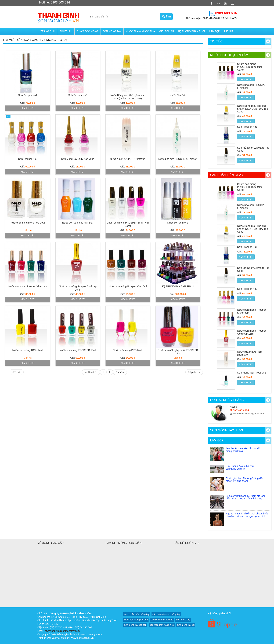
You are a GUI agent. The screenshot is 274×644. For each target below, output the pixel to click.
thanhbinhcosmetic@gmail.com (247, 414)
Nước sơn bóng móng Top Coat (28, 223)
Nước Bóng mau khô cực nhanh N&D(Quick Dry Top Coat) (253, 109)
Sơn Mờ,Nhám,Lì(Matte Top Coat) (253, 149)
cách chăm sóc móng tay (137, 614)
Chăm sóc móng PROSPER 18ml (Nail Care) (250, 67)
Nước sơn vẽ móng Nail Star (78, 223)
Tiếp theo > (194, 372)
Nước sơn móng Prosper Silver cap (28, 286)
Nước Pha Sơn (178, 95)
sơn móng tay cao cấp (135, 625)
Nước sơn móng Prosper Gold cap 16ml (252, 332)
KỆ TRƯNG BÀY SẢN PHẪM (178, 286)
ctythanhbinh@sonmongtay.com (62, 631)
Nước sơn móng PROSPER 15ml (78, 350)
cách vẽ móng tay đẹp (162, 620)
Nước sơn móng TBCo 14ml (28, 350)
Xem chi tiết (28, 108)
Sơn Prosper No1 (28, 95)
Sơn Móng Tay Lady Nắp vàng (78, 159)
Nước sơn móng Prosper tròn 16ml (128, 286)
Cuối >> (120, 372)
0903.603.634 (239, 410)
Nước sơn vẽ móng (178, 223)
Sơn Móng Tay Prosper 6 (252, 373)
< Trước (17, 372)
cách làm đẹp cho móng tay (166, 614)
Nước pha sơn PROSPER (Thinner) (178, 159)
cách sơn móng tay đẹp (136, 620)
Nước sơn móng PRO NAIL (128, 350)
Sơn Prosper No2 (28, 159)
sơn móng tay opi (186, 625)
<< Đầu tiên (91, 372)
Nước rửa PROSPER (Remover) (128, 159)
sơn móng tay (183, 620)
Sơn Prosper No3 (78, 95)
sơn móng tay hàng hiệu (162, 625)
